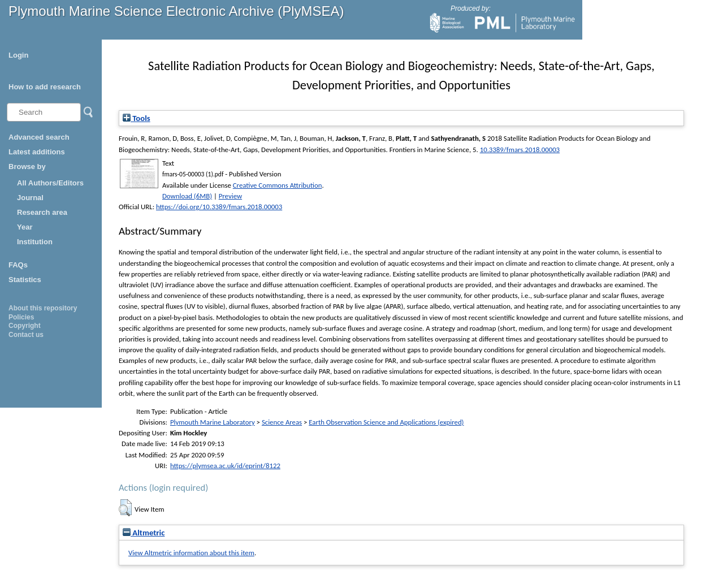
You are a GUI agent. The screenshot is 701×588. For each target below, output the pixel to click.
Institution (35, 242)
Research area (42, 212)
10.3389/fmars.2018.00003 (520, 150)
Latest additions (37, 152)
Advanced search (39, 137)
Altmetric (144, 533)
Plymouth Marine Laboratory (213, 422)
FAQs (18, 265)
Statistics (25, 280)
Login (18, 55)
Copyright (25, 326)
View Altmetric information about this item (191, 553)
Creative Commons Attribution (278, 185)
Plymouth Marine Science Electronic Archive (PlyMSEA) (176, 11)
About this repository (43, 308)
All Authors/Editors (50, 183)
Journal (30, 198)
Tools (137, 118)
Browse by (27, 167)
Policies (21, 317)
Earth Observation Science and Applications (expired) (386, 422)
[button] (125, 508)
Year (25, 227)
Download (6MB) (187, 196)
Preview (230, 196)
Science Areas (282, 422)
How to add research (45, 87)
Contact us (26, 335)
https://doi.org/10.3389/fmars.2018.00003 (219, 207)
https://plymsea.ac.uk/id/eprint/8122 (225, 466)
